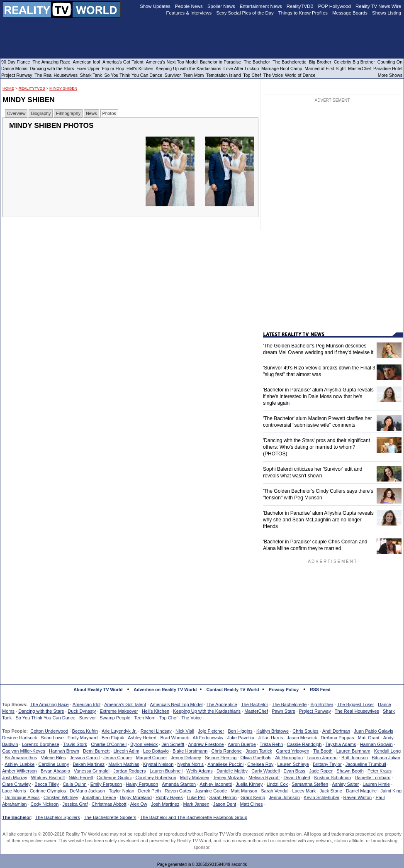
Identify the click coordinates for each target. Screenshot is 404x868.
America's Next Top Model (176, 704)
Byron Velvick (144, 744)
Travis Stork (75, 744)
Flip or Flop (113, 68)
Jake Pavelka (241, 738)
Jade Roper (321, 771)
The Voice (191, 718)
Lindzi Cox (277, 784)
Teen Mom (145, 718)
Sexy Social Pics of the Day (245, 13)
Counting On (390, 62)
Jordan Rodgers (129, 771)
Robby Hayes (169, 797)
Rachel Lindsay (156, 731)
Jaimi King (391, 791)
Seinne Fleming (221, 758)
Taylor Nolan (121, 791)
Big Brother (322, 704)
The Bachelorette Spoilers (110, 817)
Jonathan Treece (99, 797)
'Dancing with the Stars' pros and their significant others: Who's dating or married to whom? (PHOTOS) (316, 447)
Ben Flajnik (113, 738)
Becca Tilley (47, 784)
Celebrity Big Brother (354, 62)
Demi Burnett (96, 751)
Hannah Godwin (376, 744)
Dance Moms (14, 68)
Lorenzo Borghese (41, 744)
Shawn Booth (350, 771)
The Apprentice (222, 704)
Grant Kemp (253, 797)
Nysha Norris (191, 764)
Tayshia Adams (341, 744)
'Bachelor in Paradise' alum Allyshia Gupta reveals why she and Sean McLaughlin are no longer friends (318, 520)
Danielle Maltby (232, 771)
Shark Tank (91, 75)
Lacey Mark (304, 791)
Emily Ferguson (106, 784)
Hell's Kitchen (156, 711)
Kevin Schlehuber (321, 797)
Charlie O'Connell (109, 744)
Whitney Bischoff (48, 778)
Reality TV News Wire (378, 6)
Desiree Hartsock (19, 738)
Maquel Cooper (152, 758)
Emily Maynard (83, 738)
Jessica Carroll (85, 758)
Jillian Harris (270, 738)
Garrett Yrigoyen (293, 751)
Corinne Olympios (48, 791)
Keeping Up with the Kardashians (207, 711)
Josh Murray (15, 778)
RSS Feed (320, 690)
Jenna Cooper (118, 758)
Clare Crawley (16, 784)
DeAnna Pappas (337, 738)
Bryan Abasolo (55, 771)
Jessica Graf (75, 804)
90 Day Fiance (16, 62)
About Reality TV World (98, 690)
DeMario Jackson (87, 791)
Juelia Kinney (249, 784)
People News (189, 6)
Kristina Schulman (332, 778)
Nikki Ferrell (81, 778)
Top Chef (168, 718)
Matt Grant (369, 738)
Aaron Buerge (242, 744)
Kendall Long (387, 751)
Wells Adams (199, 771)
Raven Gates (178, 791)
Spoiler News (221, 6)
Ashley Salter (345, 784)
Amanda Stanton (179, 784)
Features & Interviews (189, 13)
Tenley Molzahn (229, 778)
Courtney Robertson (156, 778)
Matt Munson (244, 791)
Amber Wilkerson (19, 771)
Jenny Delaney (186, 758)
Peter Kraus (380, 771)
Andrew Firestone (206, 744)
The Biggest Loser (356, 704)
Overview (16, 113)
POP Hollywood (335, 6)
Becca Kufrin (85, 731)
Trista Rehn (271, 744)
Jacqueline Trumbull (366, 764)
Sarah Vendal (275, 791)
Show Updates (155, 6)
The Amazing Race (50, 704)
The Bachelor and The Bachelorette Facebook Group (194, 817)
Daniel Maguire (361, 791)
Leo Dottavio (156, 751)
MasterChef (256, 711)
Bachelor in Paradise (220, 62)
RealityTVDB (32, 88)
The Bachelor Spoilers (57, 817)
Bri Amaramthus (21, 758)
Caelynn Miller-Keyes (24, 751)
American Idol (86, 704)
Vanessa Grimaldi (92, 771)
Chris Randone (226, 751)
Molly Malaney (195, 778)
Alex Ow (139, 804)
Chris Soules (305, 731)
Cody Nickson (45, 804)
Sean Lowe (52, 738)
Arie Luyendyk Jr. (119, 731)
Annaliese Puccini (225, 764)
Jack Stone (331, 791)
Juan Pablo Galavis (374, 731)
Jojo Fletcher (211, 731)
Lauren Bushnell (166, 771)
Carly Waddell (265, 771)
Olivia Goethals (256, 758)
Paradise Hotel (388, 68)
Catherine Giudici (114, 778)
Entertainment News (261, 6)
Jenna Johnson (284, 797)
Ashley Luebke (19, 764)
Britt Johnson (355, 758)
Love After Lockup (241, 68)
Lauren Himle (376, 784)
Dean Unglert (297, 778)
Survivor (88, 718)
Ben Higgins (240, 731)
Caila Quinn (74, 784)
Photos (109, 113)
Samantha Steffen (310, 784)
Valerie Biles (54, 758)
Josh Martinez (165, 804)
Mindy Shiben (63, 88)
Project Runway (315, 711)
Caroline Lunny (54, 764)
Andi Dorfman (336, 731)
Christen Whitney (61, 797)
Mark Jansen (196, 804)
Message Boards (350, 13)
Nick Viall (185, 731)
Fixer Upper (88, 68)
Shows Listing (387, 13)
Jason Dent (225, 804)
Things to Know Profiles (303, 13)
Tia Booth (323, 751)
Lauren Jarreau (322, 758)
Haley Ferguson (142, 784)
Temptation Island (224, 75)
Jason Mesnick (302, 738)
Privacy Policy (284, 690)
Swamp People (115, 718)
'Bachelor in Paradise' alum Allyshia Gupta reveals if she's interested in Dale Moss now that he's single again (318, 396)
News (91, 113)
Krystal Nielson (158, 764)
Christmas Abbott (109, 804)
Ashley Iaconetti (216, 784)
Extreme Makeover (119, 711)
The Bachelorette (290, 704)
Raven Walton (358, 797)
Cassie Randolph (304, 744)
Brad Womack (175, 738)
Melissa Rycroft (264, 778)
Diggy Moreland (136, 797)
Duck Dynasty (82, 711)
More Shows (390, 75)
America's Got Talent (125, 704)
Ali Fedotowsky (208, 738)
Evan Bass (295, 771)
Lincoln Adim (126, 751)
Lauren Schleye (293, 764)
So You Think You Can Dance (45, 718)
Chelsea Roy (260, 764)
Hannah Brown (64, 751)
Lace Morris (14, 791)
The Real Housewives (357, 711)
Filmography (68, 113)
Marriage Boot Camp (282, 68)
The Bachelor (254, 704)
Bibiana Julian (386, 758)
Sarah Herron (223, 797)
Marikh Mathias (124, 764)
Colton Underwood (49, 731)
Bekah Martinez (89, 764)
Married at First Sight (325, 68)
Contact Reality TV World (233, 690)
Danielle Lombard (372, 778)
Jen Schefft (173, 744)
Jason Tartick (259, 751)
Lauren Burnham (353, 751)
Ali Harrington (289, 758)
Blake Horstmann (190, 751)
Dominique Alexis (22, 797)
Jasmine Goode (211, 791)
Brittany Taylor (327, 764)
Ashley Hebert (142, 738)
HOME (8, 88)
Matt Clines (252, 804)
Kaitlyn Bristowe (273, 731)
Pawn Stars (283, 711)
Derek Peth (150, 791)
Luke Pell (196, 797)
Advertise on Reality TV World (165, 690)
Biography (41, 113)
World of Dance (300, 75)
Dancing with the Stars (41, 711)
